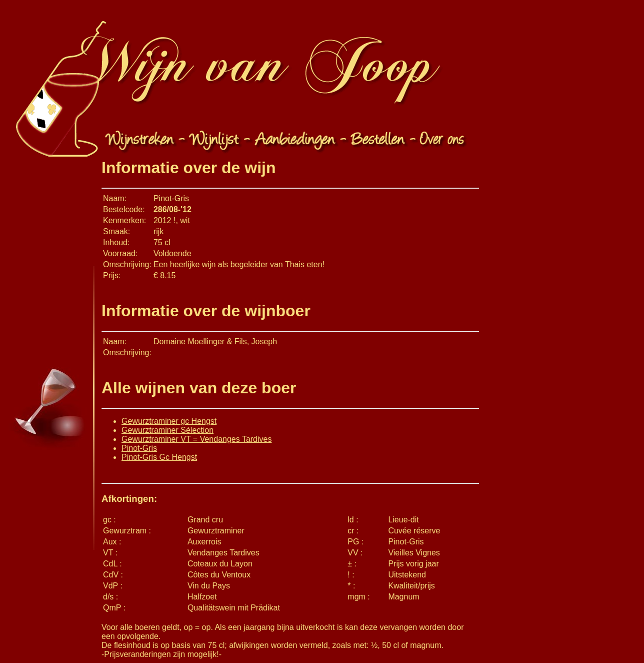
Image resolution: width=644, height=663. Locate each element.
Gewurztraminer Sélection (167, 430)
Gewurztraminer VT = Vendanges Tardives (196, 439)
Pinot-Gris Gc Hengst (159, 457)
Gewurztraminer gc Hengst (169, 421)
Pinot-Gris (139, 448)
